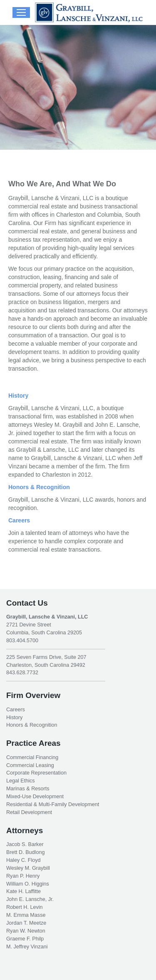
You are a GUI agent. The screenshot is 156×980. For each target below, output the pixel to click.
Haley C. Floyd (24, 860)
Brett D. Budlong (25, 852)
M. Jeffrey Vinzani (27, 947)
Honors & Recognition (39, 487)
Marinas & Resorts (28, 789)
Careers (19, 520)
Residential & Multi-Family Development (53, 804)
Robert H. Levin (25, 907)
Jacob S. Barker (25, 844)
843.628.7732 (22, 673)
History (18, 396)
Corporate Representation (36, 773)
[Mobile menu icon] (21, 12)
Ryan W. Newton (26, 931)
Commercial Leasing (30, 765)
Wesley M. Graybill (28, 868)
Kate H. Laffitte (24, 891)
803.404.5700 (22, 641)
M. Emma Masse (26, 915)
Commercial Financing (32, 757)
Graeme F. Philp (25, 939)
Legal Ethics (21, 781)
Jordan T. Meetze (26, 923)
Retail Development (29, 812)
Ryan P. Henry (23, 876)
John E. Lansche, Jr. (30, 899)
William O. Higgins (28, 884)
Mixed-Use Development (35, 797)
